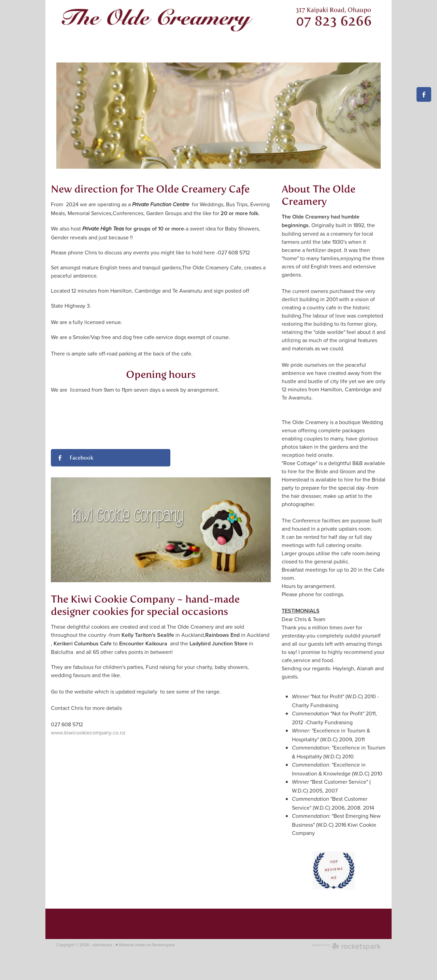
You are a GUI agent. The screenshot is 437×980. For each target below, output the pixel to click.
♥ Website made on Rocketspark (145, 945)
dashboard (102, 945)
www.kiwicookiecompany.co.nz (88, 732)
